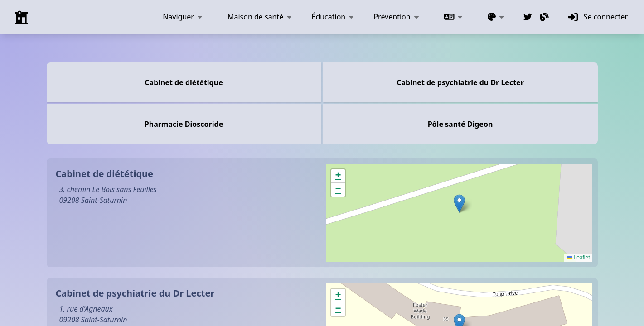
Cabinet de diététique (184, 82)
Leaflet (578, 258)
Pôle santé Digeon (460, 124)
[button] (459, 204)
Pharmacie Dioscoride (184, 124)
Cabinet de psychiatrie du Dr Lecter (460, 82)
